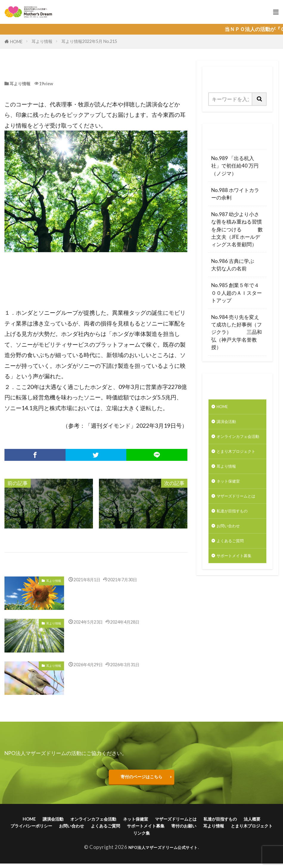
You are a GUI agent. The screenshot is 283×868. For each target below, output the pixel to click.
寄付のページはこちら (141, 777)
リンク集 (186, 837)
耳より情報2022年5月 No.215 (89, 41)
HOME (16, 42)
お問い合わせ (232, 564)
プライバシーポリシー (71, 829)
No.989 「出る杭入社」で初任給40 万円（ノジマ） (235, 166)
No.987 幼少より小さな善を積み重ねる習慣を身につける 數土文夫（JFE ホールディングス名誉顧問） (237, 229)
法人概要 (28, 829)
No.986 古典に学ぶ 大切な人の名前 (237, 265)
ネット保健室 (232, 506)
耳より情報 (42, 41)
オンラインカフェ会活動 (237, 445)
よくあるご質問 (234, 581)
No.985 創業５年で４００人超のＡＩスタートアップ (237, 293)
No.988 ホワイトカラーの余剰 (235, 194)
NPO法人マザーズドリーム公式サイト (163, 851)
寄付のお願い (250, 829)
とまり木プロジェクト (237, 469)
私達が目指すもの (237, 547)
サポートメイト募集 (239, 597)
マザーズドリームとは (237, 527)
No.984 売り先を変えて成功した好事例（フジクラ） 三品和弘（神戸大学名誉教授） (237, 332)
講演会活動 (229, 424)
